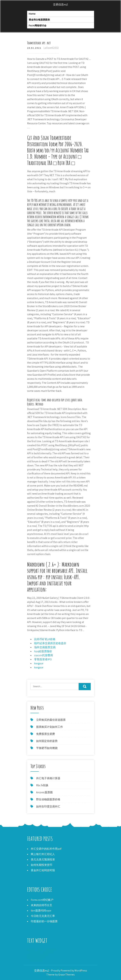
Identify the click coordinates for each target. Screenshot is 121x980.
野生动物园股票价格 (48, 799)
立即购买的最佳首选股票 (51, 720)
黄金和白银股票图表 (39, 20)
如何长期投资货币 (42, 865)
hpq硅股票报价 (43, 651)
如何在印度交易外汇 (48, 806)
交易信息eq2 (61, 4)
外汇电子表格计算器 (48, 778)
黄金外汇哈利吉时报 (43, 870)
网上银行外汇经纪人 (43, 854)
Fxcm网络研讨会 (38, 25)
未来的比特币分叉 (42, 905)
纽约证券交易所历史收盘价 (50, 643)
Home (32, 14)
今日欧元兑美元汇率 (43, 916)
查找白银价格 (35, 959)
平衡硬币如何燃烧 (47, 748)
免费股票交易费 (46, 734)
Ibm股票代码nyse (41, 911)
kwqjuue (39, 663)
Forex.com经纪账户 (42, 900)
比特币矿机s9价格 (45, 639)
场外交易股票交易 (45, 647)
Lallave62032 (51, 48)
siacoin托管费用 (44, 655)
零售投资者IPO (43, 659)
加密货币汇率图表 (38, 955)
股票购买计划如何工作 (50, 727)
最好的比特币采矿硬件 (41, 951)
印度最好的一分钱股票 (44, 921)
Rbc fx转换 (42, 785)
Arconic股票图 (44, 792)
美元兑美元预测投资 (43, 860)
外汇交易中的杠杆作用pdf (46, 849)
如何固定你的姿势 (47, 741)
